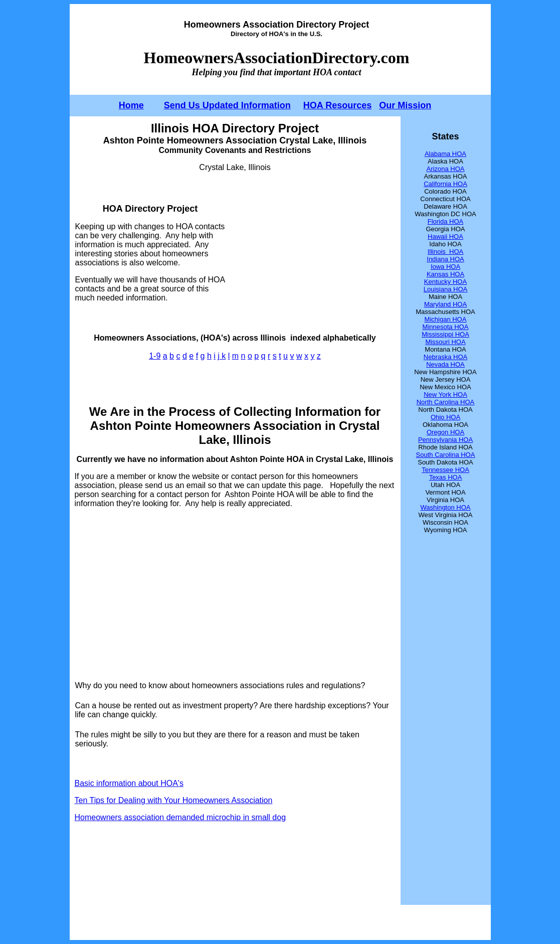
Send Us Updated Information (227, 105)
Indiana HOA (445, 259)
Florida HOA (446, 221)
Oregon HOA (445, 432)
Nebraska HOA (445, 357)
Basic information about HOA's (129, 783)
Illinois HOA (446, 252)
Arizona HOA (446, 169)
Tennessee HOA (445, 470)
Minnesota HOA (446, 327)
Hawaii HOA (445, 237)
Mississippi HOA (445, 334)
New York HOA (445, 395)
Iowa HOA (445, 267)
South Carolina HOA (446, 455)
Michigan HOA (446, 319)
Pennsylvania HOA (445, 440)
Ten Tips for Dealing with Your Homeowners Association (174, 800)
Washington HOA (446, 507)
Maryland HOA (445, 304)
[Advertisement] (311, 253)
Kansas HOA (445, 274)
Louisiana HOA (445, 289)
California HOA (445, 184)
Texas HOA (446, 477)
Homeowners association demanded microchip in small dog (180, 817)
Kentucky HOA (445, 282)
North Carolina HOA (446, 402)
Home (131, 105)
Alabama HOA (445, 154)
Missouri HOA (445, 342)
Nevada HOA (445, 364)
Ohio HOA (445, 417)
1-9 (155, 356)
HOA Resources (337, 105)
